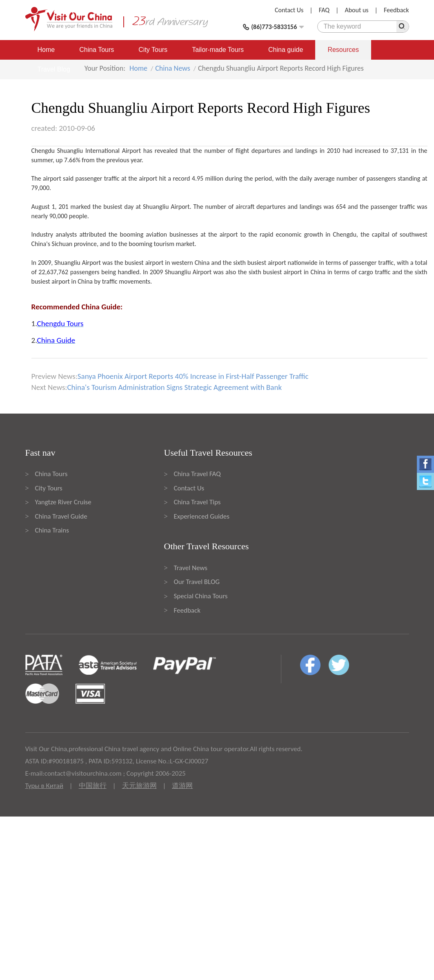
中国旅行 (93, 786)
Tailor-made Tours (218, 50)
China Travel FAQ (197, 474)
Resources (343, 50)
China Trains (52, 530)
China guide (286, 50)
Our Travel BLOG (197, 582)
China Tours (97, 50)
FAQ (324, 10)
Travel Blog (54, 69)
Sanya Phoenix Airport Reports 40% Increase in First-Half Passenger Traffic (193, 376)
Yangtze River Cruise (63, 502)
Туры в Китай (44, 786)
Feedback (396, 10)
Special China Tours (201, 596)
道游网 (182, 786)
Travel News (191, 568)
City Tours (153, 50)
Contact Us (289, 10)
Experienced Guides (202, 516)
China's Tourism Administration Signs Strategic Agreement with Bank (174, 387)
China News (173, 68)
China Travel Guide (61, 516)
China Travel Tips (197, 502)
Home (46, 50)
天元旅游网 (139, 786)
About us (356, 10)
